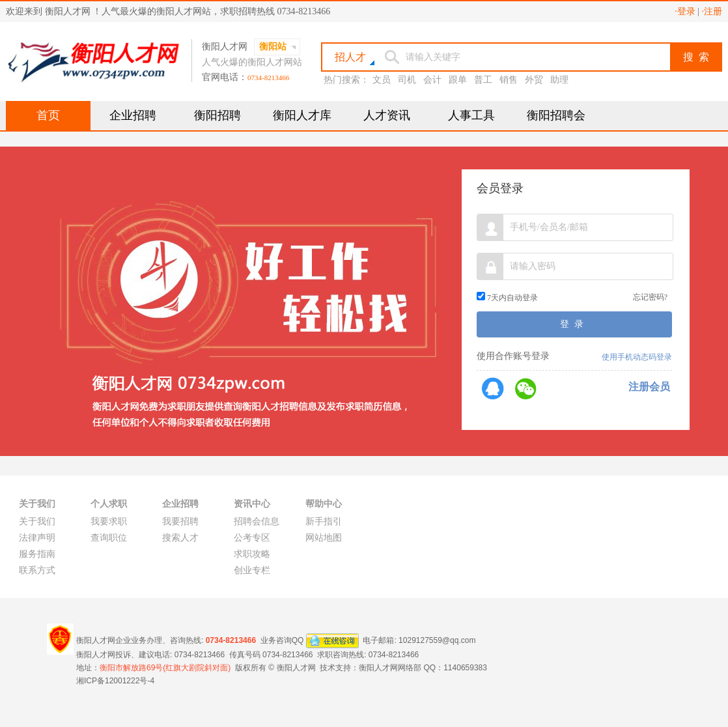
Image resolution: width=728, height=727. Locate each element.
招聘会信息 (257, 521)
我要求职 (109, 521)
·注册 (712, 11)
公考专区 (252, 538)
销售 (509, 80)
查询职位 (109, 538)
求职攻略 (252, 554)
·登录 (685, 11)
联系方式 (37, 570)
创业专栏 (252, 570)
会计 (432, 80)
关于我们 (37, 521)
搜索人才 (180, 538)
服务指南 (37, 554)
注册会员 (649, 387)
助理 (559, 80)
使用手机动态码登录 (637, 357)
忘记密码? (650, 297)
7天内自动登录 (507, 298)
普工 (483, 80)
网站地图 (324, 538)
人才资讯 (387, 115)
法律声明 (37, 538)
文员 (382, 80)
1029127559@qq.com (437, 640)
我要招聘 (180, 521)
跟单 (458, 80)
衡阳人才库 (302, 115)
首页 (48, 115)
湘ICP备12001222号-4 (115, 681)
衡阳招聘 (217, 115)
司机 (407, 80)
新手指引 (324, 521)
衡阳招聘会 (556, 115)
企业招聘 (133, 115)
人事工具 (471, 115)
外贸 (534, 80)
